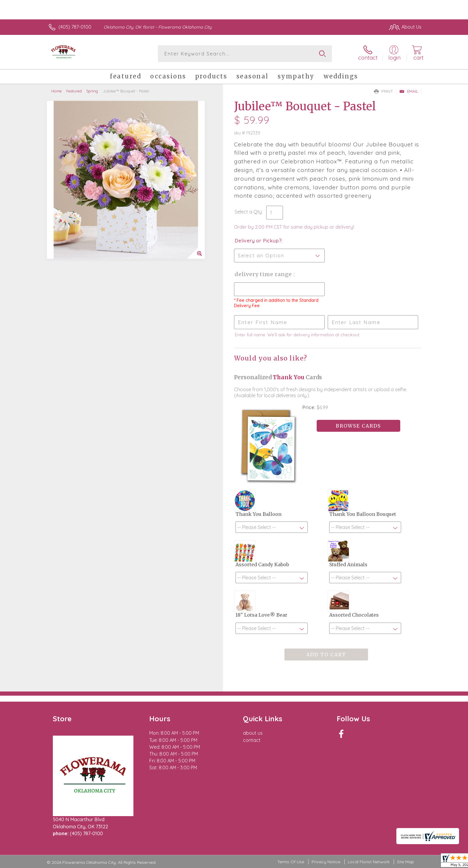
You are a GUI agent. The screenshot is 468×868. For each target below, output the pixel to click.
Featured (74, 91)
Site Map (405, 862)
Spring (92, 91)
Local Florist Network (369, 862)
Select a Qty (248, 212)
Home (57, 91)
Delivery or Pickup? (258, 241)
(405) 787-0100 (75, 27)
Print (384, 91)
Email (409, 91)
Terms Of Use (291, 862)
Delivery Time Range (264, 274)
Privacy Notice (326, 862)
